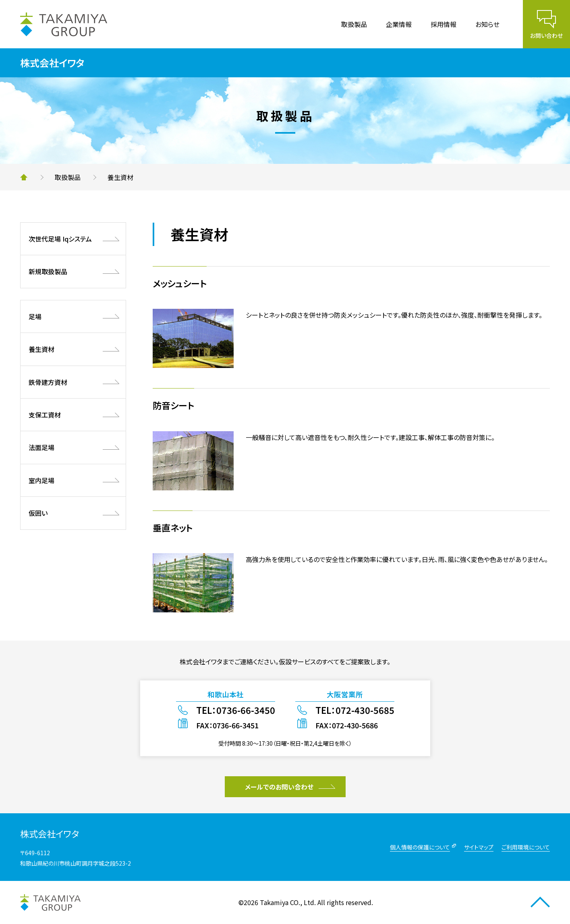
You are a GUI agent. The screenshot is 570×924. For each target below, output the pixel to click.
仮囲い (38, 513)
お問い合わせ (546, 35)
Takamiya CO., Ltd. (288, 902)
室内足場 (41, 480)
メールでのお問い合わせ (279, 787)
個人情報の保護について (420, 847)
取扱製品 (354, 24)
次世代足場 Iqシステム (60, 239)
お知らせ (487, 24)
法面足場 (41, 447)
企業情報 (399, 24)
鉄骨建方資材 (48, 382)
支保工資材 (45, 415)
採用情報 (444, 24)
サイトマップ (479, 847)
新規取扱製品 (48, 271)
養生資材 (41, 349)
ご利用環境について (526, 847)
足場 (35, 316)
